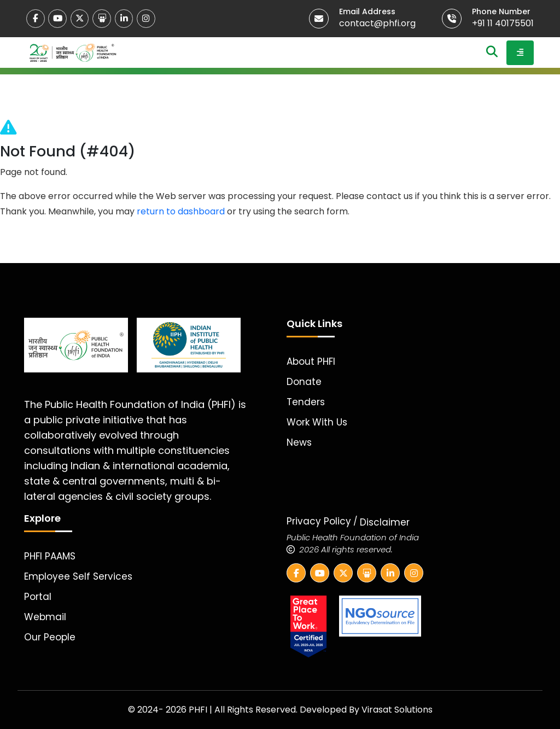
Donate (304, 382)
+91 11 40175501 (503, 23)
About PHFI (311, 361)
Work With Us (317, 422)
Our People (50, 637)
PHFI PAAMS (50, 556)
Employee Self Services (78, 576)
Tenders (306, 402)
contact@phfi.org (377, 23)
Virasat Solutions (397, 710)
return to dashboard (181, 211)
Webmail (45, 617)
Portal (38, 597)
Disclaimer (385, 522)
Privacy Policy (319, 521)
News (299, 442)
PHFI (199, 710)
